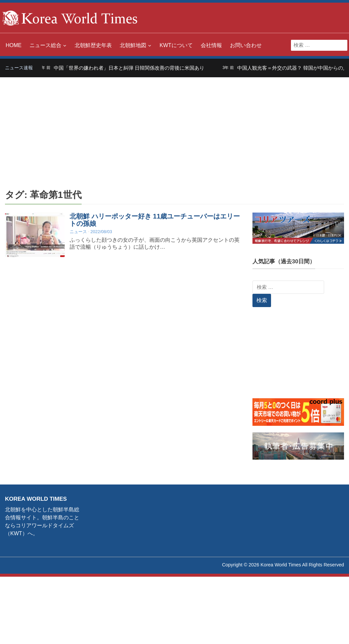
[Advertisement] (174, 127)
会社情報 (211, 45)
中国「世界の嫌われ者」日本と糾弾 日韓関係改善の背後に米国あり (133, 68)
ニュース (78, 232)
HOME (14, 45)
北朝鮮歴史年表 (93, 45)
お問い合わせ (246, 45)
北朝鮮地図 (133, 45)
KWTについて (176, 45)
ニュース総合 (45, 45)
